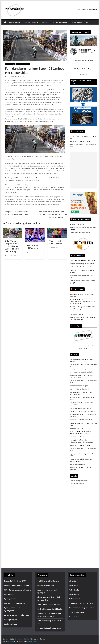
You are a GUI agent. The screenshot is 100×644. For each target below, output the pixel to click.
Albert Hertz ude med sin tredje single (82, 260)
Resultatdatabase (32, 22)
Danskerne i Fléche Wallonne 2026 (81, 420)
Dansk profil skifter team (33, 247)
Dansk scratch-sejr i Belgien (79, 386)
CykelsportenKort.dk (76, 612)
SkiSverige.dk (74, 590)
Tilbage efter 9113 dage (45, 585)
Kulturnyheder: (78, 255)
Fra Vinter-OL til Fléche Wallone (80, 142)
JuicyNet (45, 22)
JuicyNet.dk (93, 9)
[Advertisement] (83, 170)
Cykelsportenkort (60, 22)
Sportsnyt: (43, 575)
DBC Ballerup (9, 594)
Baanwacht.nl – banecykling (14, 603)
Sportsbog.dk (77, 22)
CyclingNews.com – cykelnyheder (17, 615)
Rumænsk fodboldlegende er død (49, 628)
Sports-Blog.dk (74, 594)
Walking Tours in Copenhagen (83, 60)
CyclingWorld (20, 77)
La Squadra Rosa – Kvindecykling (81, 603)
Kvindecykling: (78, 131)
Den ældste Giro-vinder (77, 464)
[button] (21, 22)
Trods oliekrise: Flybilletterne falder (81, 267)
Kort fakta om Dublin (76, 314)
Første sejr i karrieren (77, 224)
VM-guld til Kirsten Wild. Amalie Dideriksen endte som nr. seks (16, 213)
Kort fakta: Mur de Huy (77, 437)
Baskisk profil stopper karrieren (80, 233)
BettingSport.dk (75, 599)
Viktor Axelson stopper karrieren (49, 605)
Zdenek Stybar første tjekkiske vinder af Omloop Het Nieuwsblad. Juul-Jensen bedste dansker (52, 214)
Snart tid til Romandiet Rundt (79, 389)
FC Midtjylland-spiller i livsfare (48, 581)
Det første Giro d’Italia (77, 428)
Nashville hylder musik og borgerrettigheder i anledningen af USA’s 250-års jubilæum (83, 301)
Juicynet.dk (73, 581)
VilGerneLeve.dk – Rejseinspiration (82, 608)
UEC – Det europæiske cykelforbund (18, 590)
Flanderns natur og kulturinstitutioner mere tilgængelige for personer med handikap (82, 309)
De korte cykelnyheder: (81, 219)
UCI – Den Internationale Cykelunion (18, 585)
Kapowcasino (74, 617)
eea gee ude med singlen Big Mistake (82, 264)
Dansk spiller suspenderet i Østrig (49, 609)
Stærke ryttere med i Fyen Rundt (80, 408)
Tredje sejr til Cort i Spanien (56, 242)
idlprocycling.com (11, 620)
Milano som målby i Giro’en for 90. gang (83, 411)
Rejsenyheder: (78, 289)
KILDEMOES (83, 74)
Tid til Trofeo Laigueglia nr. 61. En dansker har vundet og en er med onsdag (13, 246)
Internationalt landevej (23, 64)
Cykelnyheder (15, 22)
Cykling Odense (10, 599)
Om (87, 22)
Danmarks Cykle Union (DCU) (15, 581)
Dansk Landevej (10, 64)
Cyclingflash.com (10, 624)
